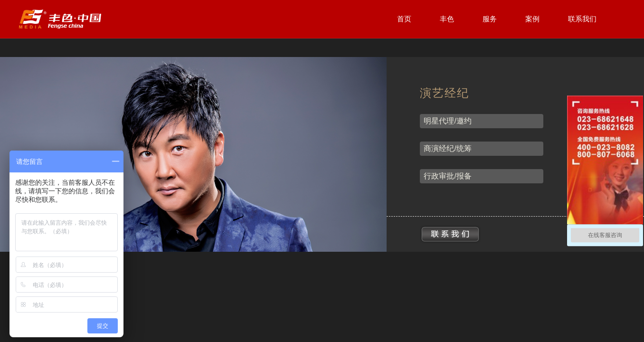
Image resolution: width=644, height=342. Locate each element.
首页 (404, 19)
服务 (490, 19)
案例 (532, 19)
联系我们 (582, 19)
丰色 (447, 19)
